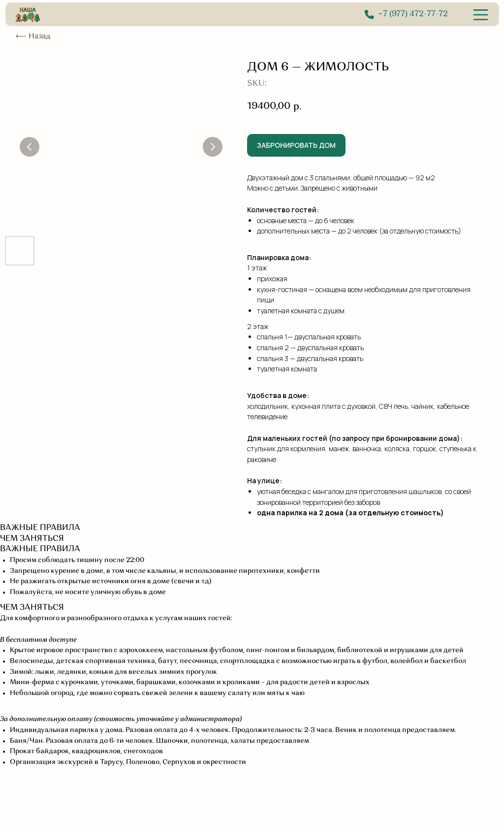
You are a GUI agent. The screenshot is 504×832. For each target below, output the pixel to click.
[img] (481, 15)
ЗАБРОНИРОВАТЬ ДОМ (296, 145)
